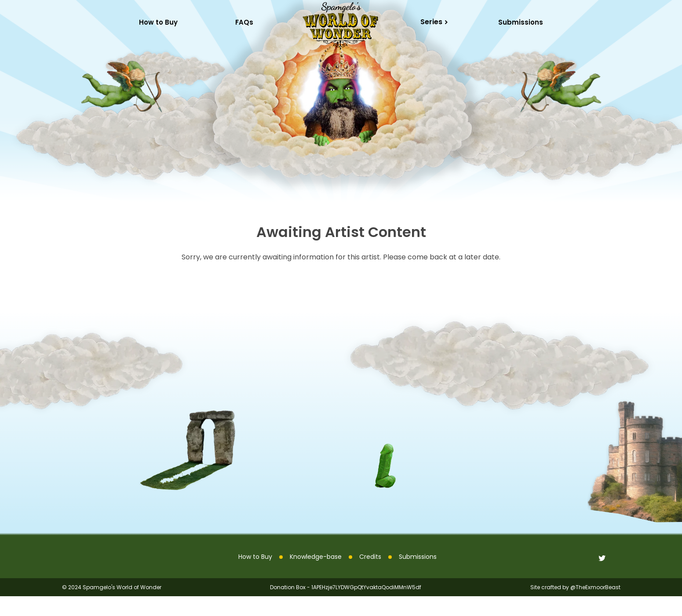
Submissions (521, 22)
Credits (370, 576)
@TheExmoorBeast (595, 607)
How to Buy (255, 576)
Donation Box (288, 607)
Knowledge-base (316, 576)
